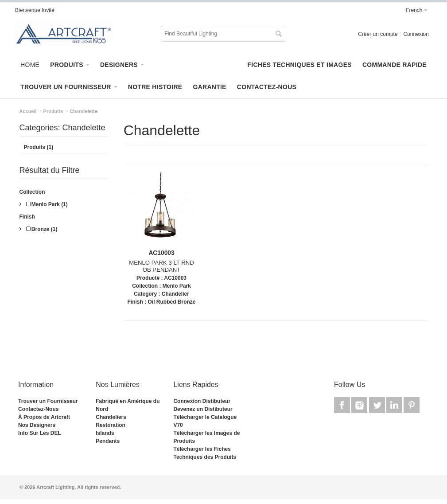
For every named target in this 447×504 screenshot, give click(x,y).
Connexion (416, 34)
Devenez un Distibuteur (203, 409)
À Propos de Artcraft (44, 417)
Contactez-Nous (38, 409)
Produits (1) (39, 147)
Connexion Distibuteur (202, 401)
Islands (105, 433)
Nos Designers (37, 425)
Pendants (108, 441)
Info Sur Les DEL (40, 433)
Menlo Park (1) (47, 204)
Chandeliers (111, 417)
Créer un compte (378, 34)
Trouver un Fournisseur (48, 401)
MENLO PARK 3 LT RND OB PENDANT (161, 266)
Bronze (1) (42, 229)
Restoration (111, 425)
